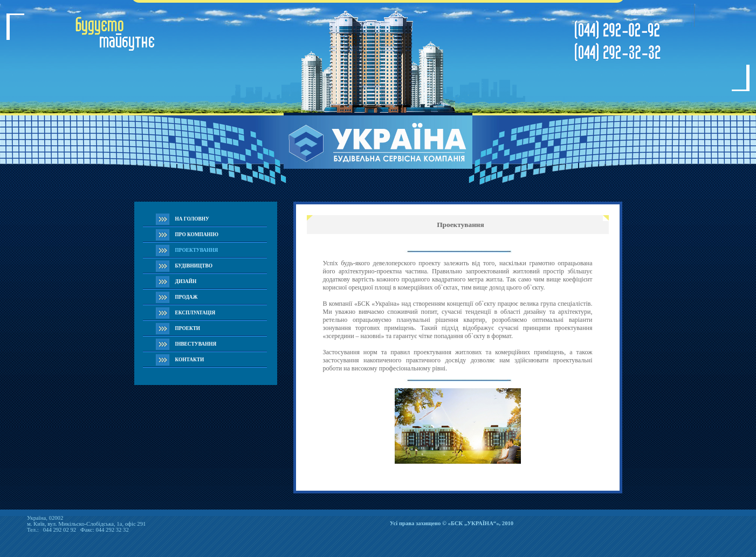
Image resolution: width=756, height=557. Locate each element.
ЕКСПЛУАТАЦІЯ (195, 313)
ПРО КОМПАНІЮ (197, 235)
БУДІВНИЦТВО (194, 266)
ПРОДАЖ (187, 297)
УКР (649, 12)
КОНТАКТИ (190, 360)
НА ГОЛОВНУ (192, 219)
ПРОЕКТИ (188, 328)
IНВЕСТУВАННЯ (196, 344)
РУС (636, 12)
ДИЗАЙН (186, 281)
